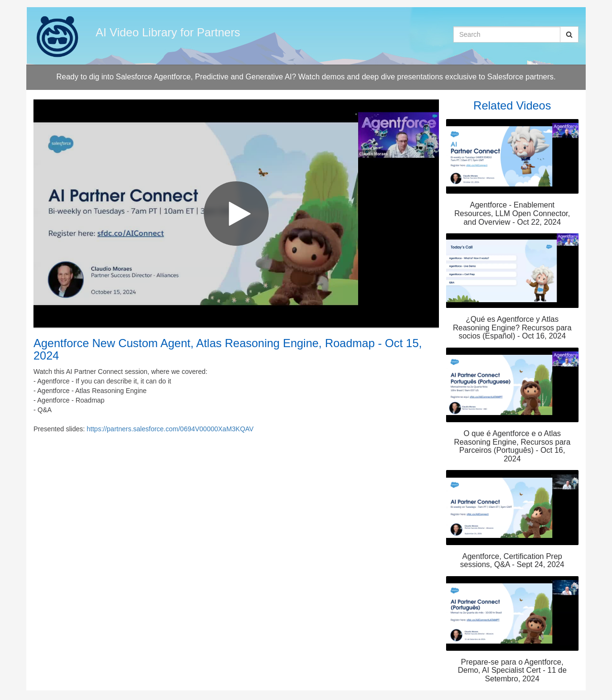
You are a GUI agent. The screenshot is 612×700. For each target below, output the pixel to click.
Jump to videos (0, 0)
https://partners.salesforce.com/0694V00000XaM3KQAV (170, 429)
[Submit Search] (569, 34)
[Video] (236, 213)
